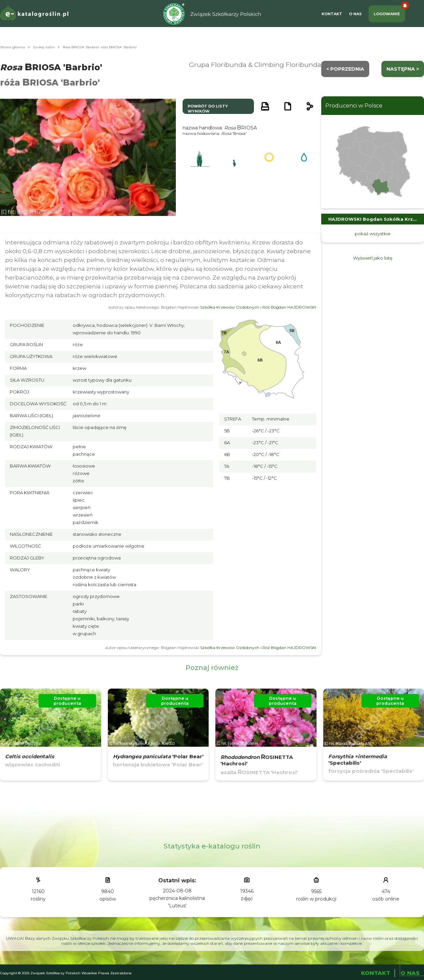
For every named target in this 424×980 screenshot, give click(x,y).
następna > (403, 69)
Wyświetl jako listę (373, 258)
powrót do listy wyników (208, 109)
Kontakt (332, 14)
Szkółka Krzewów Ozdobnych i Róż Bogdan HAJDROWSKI (258, 307)
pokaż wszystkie (373, 234)
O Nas (355, 14)
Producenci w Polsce (354, 106)
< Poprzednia (345, 69)
